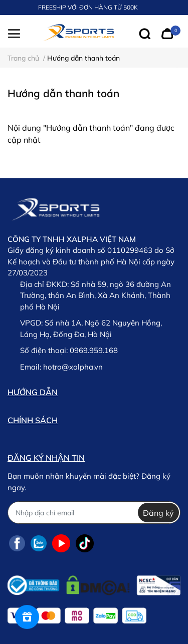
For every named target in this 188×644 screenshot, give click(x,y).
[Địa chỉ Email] (94, 513)
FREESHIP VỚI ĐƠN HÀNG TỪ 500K (88, 7)
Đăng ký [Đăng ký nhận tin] (158, 513)
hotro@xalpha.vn (73, 367)
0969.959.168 (94, 350)
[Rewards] (27, 617)
